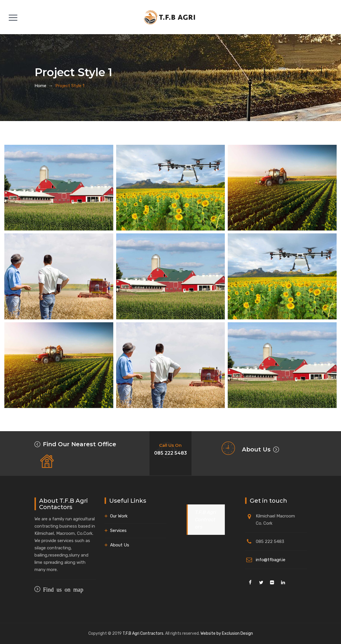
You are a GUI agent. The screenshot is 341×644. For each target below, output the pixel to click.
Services (118, 530)
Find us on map (62, 589)
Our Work (119, 516)
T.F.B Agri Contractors (206, 519)
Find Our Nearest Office (80, 444)
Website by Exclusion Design (227, 633)
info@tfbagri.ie (271, 560)
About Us (256, 449)
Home (40, 86)
